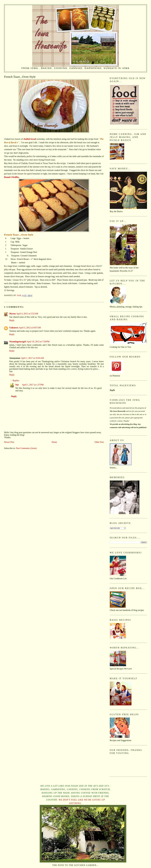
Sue (17, 385)
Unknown (14, 328)
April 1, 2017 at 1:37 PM (33, 385)
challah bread (30, 139)
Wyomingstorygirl (18, 342)
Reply (12, 320)
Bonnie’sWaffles (11, 177)
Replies (16, 380)
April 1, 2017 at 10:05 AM (32, 358)
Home (54, 442)
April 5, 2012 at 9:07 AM (30, 328)
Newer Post (9, 442)
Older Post (99, 442)
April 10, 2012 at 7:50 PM (38, 342)
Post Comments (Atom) (26, 448)
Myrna (12, 314)
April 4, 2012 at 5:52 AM (27, 314)
